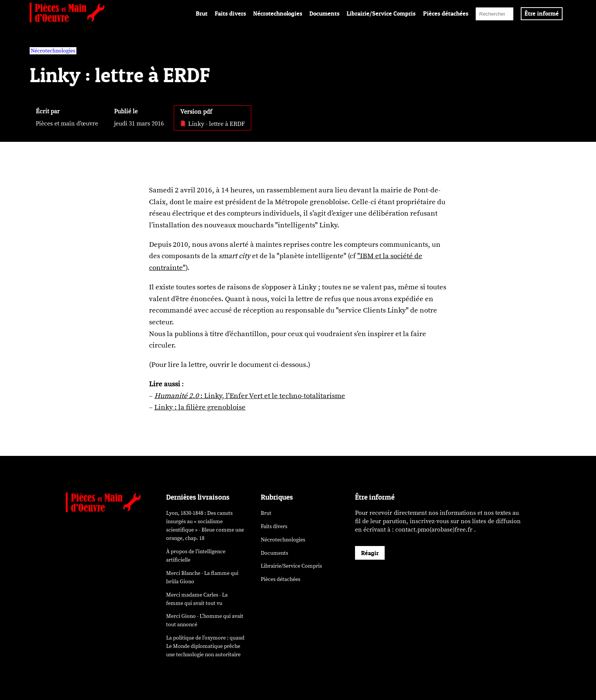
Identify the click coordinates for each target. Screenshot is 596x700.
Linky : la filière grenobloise (200, 407)
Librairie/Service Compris (381, 13)
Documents (324, 13)
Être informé (542, 13)
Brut (202, 13)
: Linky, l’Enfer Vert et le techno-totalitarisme (250, 396)
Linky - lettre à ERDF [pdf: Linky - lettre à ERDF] (212, 124)
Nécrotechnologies (278, 13)
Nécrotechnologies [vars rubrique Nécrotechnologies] (53, 51)
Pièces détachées (446, 13)
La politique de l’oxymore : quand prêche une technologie (205, 646)
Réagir (370, 553)
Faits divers (230, 13)
